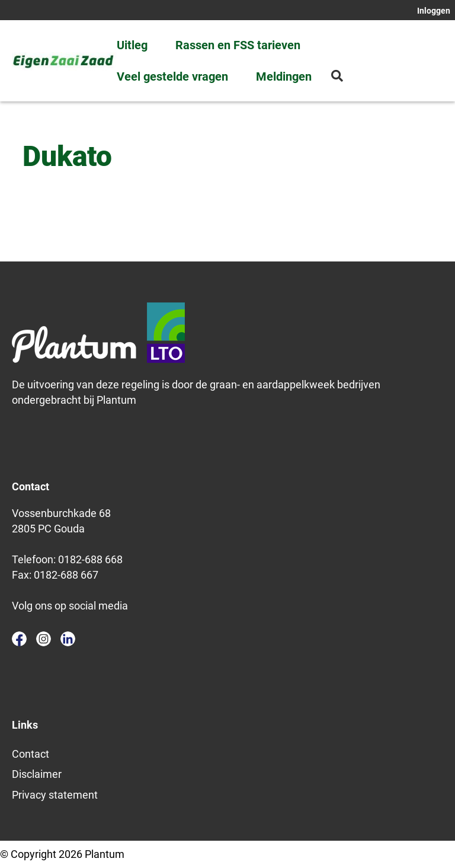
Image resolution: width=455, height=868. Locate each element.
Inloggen (434, 11)
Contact (31, 754)
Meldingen (284, 76)
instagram (44, 639)
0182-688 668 (90, 559)
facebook (19, 639)
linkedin (68, 639)
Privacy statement (55, 795)
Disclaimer (37, 774)
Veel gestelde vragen (172, 76)
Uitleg (132, 45)
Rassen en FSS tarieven (238, 45)
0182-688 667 (66, 575)
